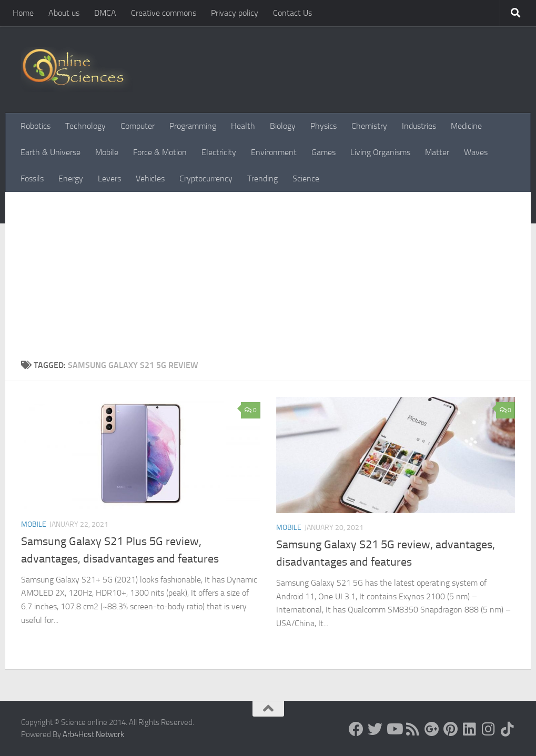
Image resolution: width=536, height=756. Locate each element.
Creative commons (164, 13)
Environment (274, 152)
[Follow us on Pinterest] (451, 729)
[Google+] (432, 729)
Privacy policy (235, 13)
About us (64, 13)
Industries (419, 126)
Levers (109, 178)
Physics (323, 126)
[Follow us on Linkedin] (470, 729)
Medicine (466, 126)
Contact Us (292, 13)
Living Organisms (380, 152)
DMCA (105, 13)
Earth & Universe (50, 152)
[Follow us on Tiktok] (508, 729)
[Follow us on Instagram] (489, 729)
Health (243, 126)
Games (323, 152)
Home (23, 13)
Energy (71, 178)
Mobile (107, 152)
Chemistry (369, 126)
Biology (283, 126)
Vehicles (150, 178)
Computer (138, 126)
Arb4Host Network (93, 734)
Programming (193, 126)
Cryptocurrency (206, 178)
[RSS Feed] (413, 729)
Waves (476, 152)
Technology (85, 126)
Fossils (32, 178)
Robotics (36, 126)
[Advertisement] (268, 271)
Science (306, 178)
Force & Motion (160, 152)
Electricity (219, 152)
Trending (262, 178)
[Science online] (356, 729)
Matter (437, 152)
